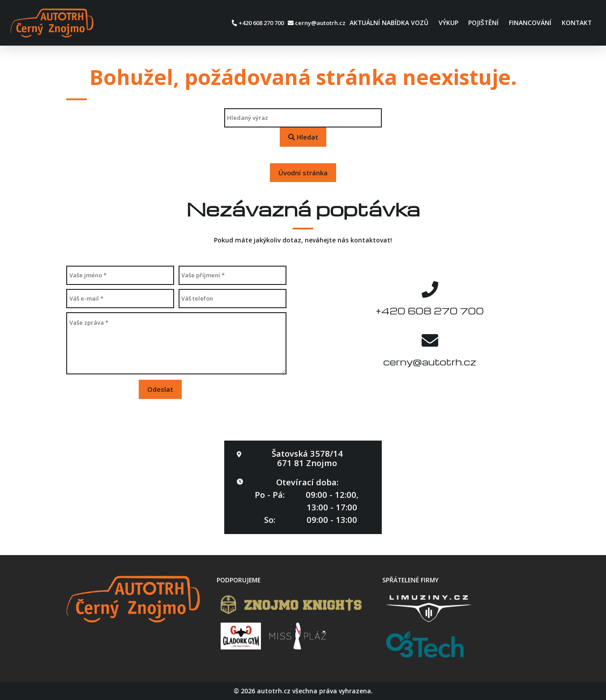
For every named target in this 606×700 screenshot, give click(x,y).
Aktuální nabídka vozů (389, 23)
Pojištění (483, 23)
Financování (530, 23)
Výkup (448, 23)
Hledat (303, 137)
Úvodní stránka (303, 173)
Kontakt (577, 23)
